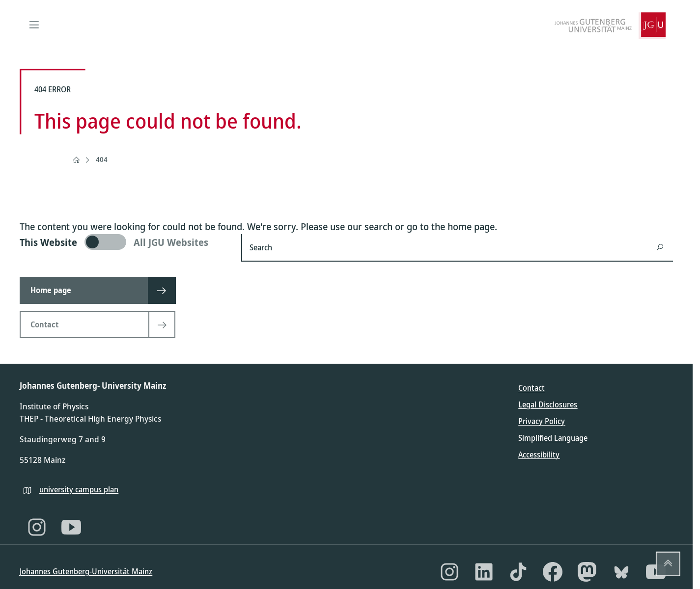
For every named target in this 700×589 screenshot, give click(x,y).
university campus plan (79, 489)
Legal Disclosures (548, 404)
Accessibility (539, 455)
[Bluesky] (621, 572)
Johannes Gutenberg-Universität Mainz (86, 571)
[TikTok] (518, 572)
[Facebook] (553, 572)
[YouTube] (71, 527)
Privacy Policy (542, 421)
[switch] (125, 242)
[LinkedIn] (484, 572)
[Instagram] (37, 527)
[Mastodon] (587, 572)
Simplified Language (553, 438)
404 (102, 159)
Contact (532, 388)
